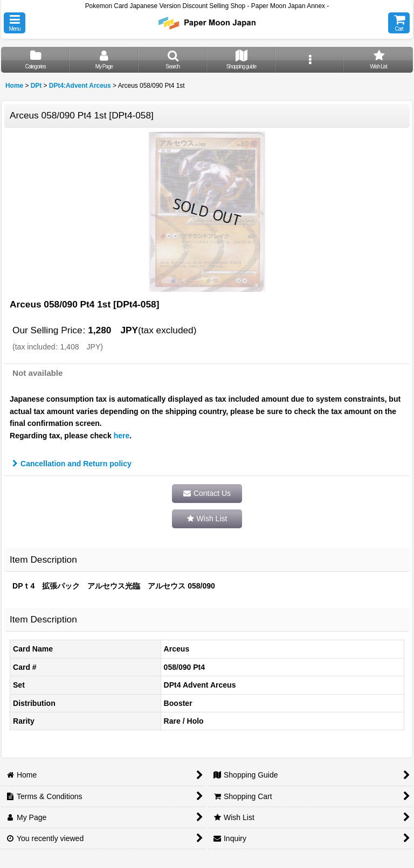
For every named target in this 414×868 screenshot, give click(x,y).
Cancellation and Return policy (72, 464)
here (122, 436)
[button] (15, 23)
